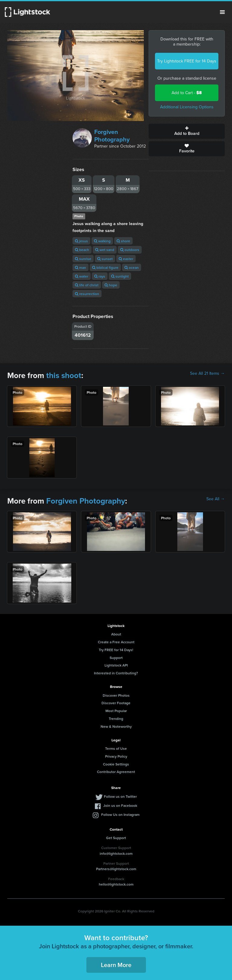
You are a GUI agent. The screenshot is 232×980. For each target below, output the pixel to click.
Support (116, 658)
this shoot (64, 375)
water (82, 276)
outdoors (130, 250)
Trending (116, 719)
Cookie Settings (116, 764)
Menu (222, 12)
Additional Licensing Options (187, 107)
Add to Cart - (187, 93)
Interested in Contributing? (116, 673)
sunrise (83, 259)
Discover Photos (116, 695)
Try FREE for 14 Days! (116, 650)
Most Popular (116, 711)
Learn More (116, 965)
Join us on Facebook (120, 805)
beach (82, 250)
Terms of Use (116, 748)
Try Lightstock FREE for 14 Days (187, 61)
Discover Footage (116, 703)
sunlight (120, 276)
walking (102, 241)
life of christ (87, 285)
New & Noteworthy (116, 726)
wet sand (105, 250)
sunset (105, 259)
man (81, 267)
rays (100, 276)
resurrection (87, 294)
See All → (216, 499)
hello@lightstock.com (116, 884)
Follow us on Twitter (120, 796)
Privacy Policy (116, 756)
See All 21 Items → (207, 374)
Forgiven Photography (112, 136)
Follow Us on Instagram (120, 815)
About (116, 634)
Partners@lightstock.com (116, 869)
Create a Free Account (116, 642)
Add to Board (187, 131)
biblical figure (105, 267)
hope (111, 285)
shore (123, 241)
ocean (132, 267)
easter (126, 259)
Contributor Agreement (116, 772)
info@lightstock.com (116, 853)
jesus (81, 241)
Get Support (116, 838)
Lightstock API (116, 665)
